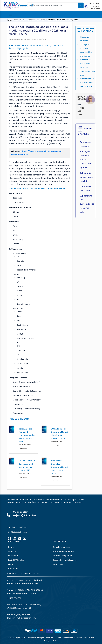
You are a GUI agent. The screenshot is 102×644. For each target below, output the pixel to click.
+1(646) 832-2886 (96, 8)
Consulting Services (61, 547)
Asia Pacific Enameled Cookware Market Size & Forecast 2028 (59, 467)
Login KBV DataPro (16, 560)
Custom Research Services (65, 560)
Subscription (58, 564)
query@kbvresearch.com (24, 593)
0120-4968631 (37, 590)
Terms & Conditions (64, 638)
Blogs (11, 564)
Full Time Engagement (63, 556)
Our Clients (13, 556)
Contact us (13, 569)
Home (9, 20)
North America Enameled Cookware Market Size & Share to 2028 (27, 435)
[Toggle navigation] (10, 14)
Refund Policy (80, 638)
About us (12, 551)
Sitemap (54, 640)
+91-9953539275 (14, 532)
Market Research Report (63, 551)
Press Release (20, 20)
